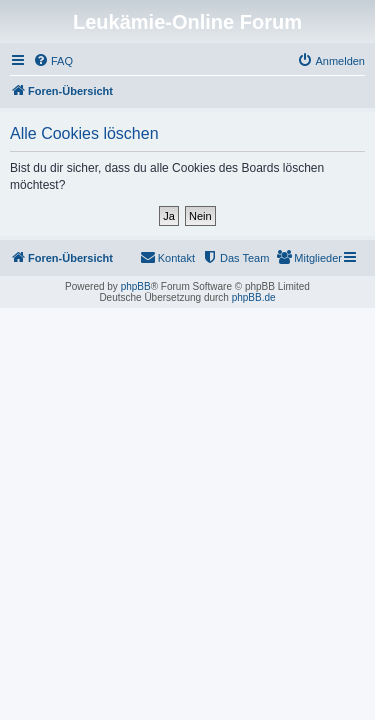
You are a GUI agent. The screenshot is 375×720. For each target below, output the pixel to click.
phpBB (136, 286)
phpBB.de (254, 297)
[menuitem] (53, 61)
